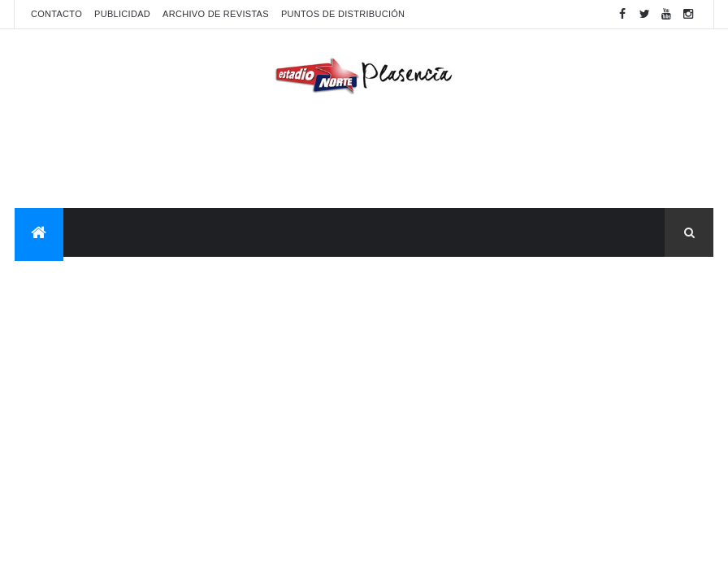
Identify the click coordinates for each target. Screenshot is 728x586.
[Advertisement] (364, 155)
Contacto (56, 14)
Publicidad (122, 14)
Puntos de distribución (343, 14)
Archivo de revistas (216, 14)
